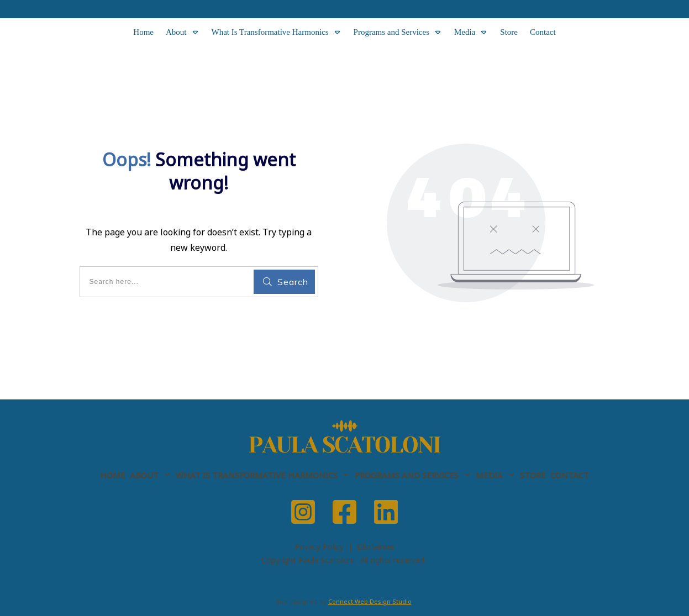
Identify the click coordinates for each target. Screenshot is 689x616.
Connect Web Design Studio (370, 601)
